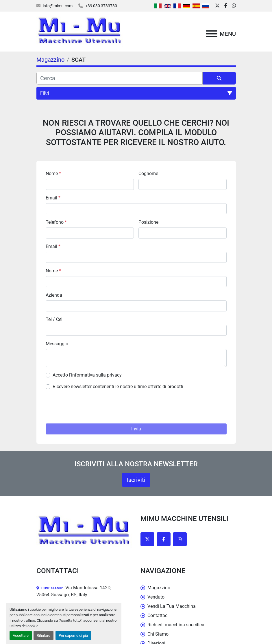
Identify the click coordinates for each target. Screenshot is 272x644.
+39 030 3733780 (101, 6)
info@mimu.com (58, 6)
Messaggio (57, 344)
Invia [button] (136, 429)
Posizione (148, 222)
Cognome (148, 174)
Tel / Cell (55, 319)
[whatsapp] (234, 6)
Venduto (156, 597)
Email (53, 198)
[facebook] (226, 6)
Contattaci (158, 615)
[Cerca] (120, 78)
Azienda (54, 295)
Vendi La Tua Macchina (172, 606)
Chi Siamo (158, 634)
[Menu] (212, 34)
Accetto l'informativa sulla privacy (87, 375)
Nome (53, 174)
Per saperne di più (73, 635)
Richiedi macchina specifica (176, 625)
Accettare (21, 635)
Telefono (56, 222)
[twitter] (217, 6)
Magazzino (159, 588)
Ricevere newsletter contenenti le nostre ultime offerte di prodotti (118, 387)
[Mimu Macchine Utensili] (84, 531)
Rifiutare (44, 635)
